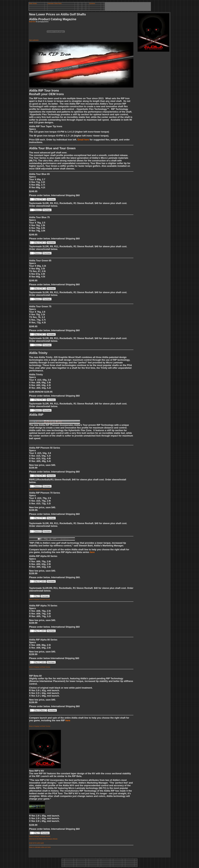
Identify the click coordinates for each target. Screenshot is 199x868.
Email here (32, 22)
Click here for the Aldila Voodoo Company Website (43, 839)
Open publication (34, 40)
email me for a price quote (37, 843)
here (92, 552)
